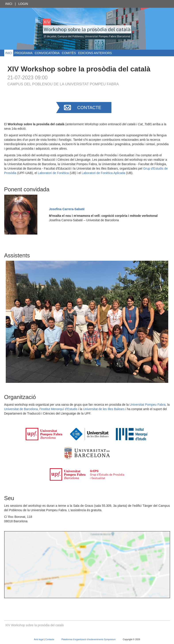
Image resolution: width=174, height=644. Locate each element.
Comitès (69, 53)
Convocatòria (47, 53)
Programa (23, 53)
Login (23, 4)
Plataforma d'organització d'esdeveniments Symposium (89, 639)
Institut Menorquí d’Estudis (59, 409)
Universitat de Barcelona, (21, 409)
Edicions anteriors (95, 53)
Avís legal (39, 639)
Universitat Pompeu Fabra (148, 405)
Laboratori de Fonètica (53, 173)
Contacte (89, 108)
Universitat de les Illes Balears (104, 409)
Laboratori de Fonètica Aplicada (103, 173)
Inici (9, 4)
